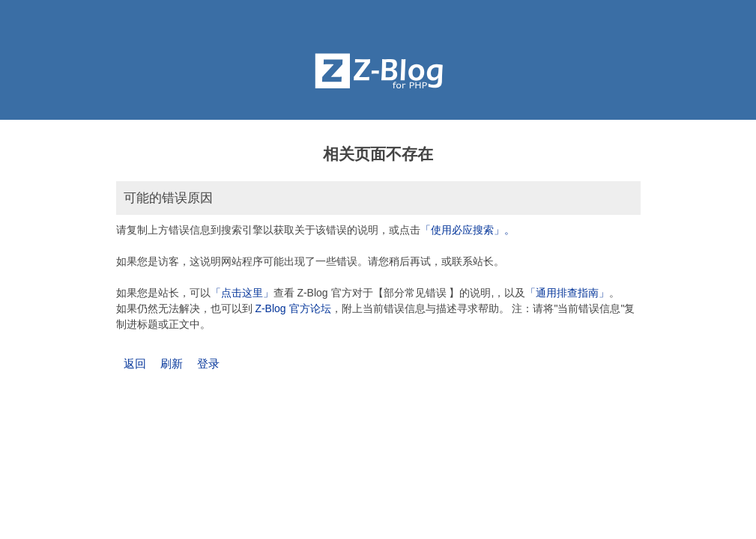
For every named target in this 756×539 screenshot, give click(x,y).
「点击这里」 (242, 293)
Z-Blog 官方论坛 (293, 308)
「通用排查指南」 (567, 293)
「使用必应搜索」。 (468, 230)
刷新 (172, 363)
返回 (135, 363)
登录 (208, 363)
